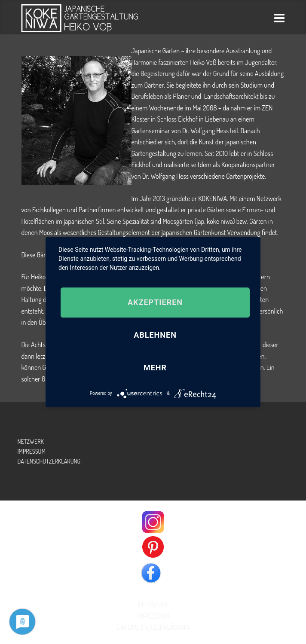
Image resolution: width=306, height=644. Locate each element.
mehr (155, 368)
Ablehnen (155, 335)
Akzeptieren (155, 302)
